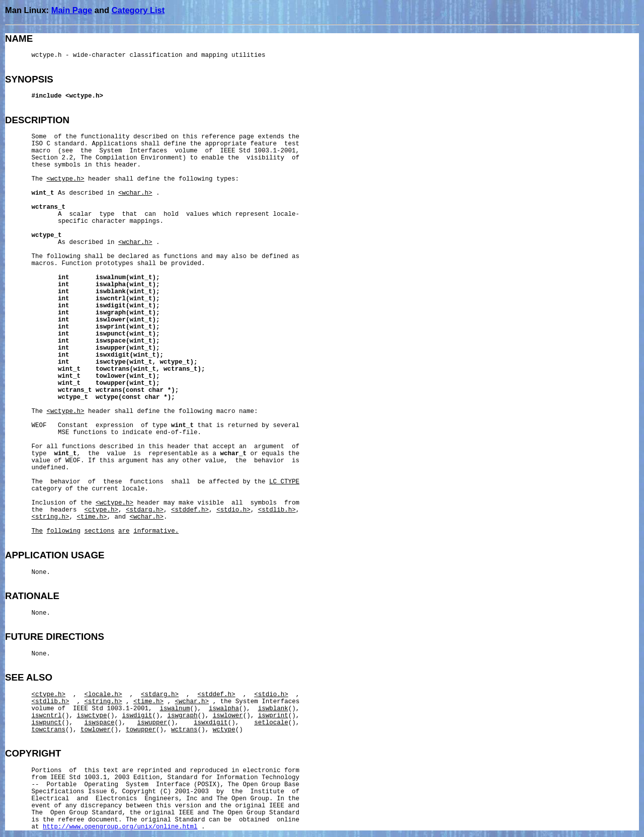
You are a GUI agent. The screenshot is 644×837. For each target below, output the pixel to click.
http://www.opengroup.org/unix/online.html (120, 827)
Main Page (72, 10)
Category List (138, 10)
